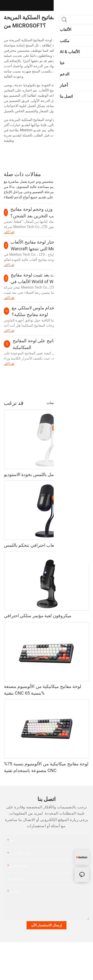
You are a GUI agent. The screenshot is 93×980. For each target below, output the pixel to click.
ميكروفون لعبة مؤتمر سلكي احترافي (38, 616)
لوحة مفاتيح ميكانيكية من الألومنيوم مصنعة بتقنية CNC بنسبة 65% (43, 690)
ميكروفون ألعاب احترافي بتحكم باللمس (40, 545)
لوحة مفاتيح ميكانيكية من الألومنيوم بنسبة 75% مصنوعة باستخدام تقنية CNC (46, 767)
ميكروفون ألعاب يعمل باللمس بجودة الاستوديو (46, 474)
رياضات (52, 403)
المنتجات (81, 403)
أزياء (66, 403)
